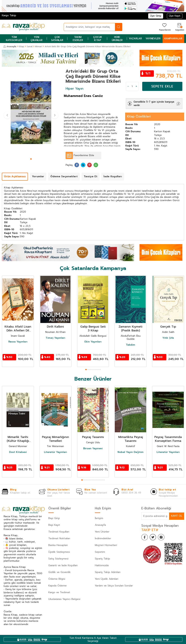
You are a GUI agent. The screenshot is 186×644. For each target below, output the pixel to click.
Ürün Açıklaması (15, 176)
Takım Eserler (78, 39)
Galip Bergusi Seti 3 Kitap (93, 329)
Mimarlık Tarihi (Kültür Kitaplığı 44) (18, 439)
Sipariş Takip (102, 559)
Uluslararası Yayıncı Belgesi (64, 599)
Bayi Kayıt (54, 525)
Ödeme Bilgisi (57, 579)
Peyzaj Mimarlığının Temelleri (55, 439)
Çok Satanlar (57, 39)
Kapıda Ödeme (57, 586)
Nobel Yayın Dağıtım (131, 452)
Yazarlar (135, 39)
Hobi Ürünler (117, 39)
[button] (31, 159)
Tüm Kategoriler (14, 39)
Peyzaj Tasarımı (93, 437)
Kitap (21, 46)
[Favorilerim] (164, 27)
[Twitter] (154, 538)
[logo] (23, 27)
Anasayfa (10, 46)
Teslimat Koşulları (59, 532)
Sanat (30, 46)
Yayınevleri (153, 39)
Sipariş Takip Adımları (108, 572)
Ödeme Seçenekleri (64, 176)
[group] (31, 113)
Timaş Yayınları (55, 338)
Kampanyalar (173, 39)
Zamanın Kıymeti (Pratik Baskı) (131, 329)
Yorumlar (38, 176)
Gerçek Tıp (168, 327)
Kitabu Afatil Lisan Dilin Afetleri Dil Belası (18, 329)
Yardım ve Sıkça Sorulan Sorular (114, 586)
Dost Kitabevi (18, 452)
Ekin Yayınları (93, 342)
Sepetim (100, 552)
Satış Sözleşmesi (58, 559)
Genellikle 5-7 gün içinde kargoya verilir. (154, 103)
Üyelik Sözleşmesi (59, 552)
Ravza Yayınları (18, 342)
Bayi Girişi (54, 518)
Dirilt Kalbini (55, 327)
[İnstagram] (163, 538)
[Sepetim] (179, 27)
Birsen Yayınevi (93, 449)
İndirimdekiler (103, 538)
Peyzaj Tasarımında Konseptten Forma (168, 439)
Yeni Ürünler (102, 532)
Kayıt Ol (177, 516)
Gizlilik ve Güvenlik (59, 572)
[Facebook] (145, 538)
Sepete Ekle (162, 86)
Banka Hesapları (58, 545)
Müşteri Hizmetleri (106, 545)
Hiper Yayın (74, 89)
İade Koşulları (113, 176)
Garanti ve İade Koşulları (63, 565)
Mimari (39, 46)
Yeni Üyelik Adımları (107, 579)
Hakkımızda (102, 565)
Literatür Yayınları (55, 452)
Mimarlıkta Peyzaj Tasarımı (131, 439)
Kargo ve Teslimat (59, 592)
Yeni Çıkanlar (37, 39)
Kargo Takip (9, 15)
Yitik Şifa (168, 338)
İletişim (99, 518)
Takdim (131, 345)
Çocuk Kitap (98, 39)
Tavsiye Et (91, 176)
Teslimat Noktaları (59, 538)
